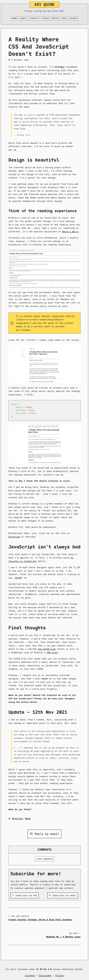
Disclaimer (45, 976)
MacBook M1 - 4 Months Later (63, 937)
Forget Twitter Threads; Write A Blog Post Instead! (40, 920)
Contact (35, 18)
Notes (56, 18)
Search (73, 18)
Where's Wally (70, 232)
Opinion (18, 818)
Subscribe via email (63, 895)
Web (28, 818)
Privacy (60, 976)
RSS (64, 18)
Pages (46, 18)
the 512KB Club (47, 649)
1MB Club (52, 652)
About (24, 18)
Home (14, 18)
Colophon (30, 976)
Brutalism (14, 537)
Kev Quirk (45, 4)
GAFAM (18, 578)
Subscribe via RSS (25, 895)
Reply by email (45, 834)
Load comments (45, 859)
